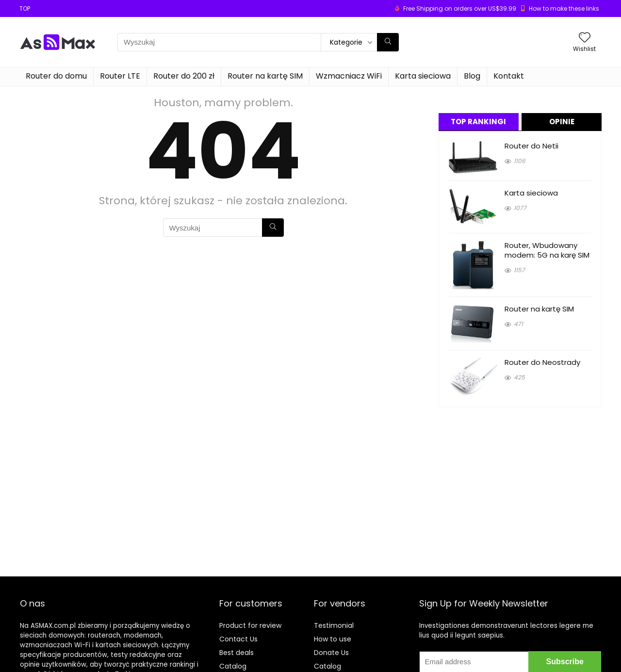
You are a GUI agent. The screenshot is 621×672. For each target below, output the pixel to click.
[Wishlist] (585, 38)
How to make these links (564, 8)
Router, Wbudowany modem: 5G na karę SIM (547, 250)
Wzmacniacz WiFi (349, 76)
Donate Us (331, 653)
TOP (25, 8)
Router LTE (120, 76)
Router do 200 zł (184, 76)
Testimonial (334, 625)
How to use (333, 639)
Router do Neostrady (542, 362)
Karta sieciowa (423, 76)
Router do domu (56, 76)
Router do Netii (531, 146)
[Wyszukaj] (388, 42)
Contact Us (238, 639)
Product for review (250, 625)
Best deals (237, 653)
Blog (472, 76)
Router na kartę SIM (265, 76)
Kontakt (509, 76)
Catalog (233, 666)
